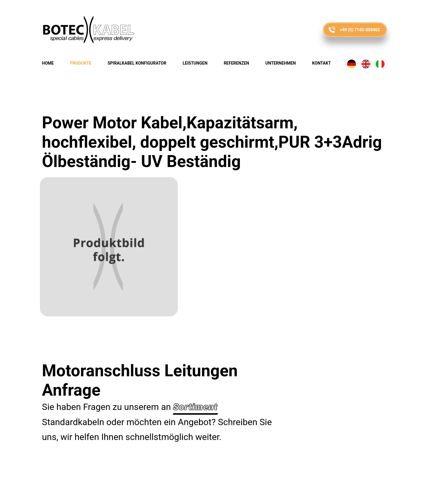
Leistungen (195, 63)
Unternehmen (281, 63)
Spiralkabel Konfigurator (137, 63)
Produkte (81, 63)
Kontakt (322, 63)
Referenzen (236, 63)
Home (48, 63)
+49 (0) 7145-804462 (360, 30)
